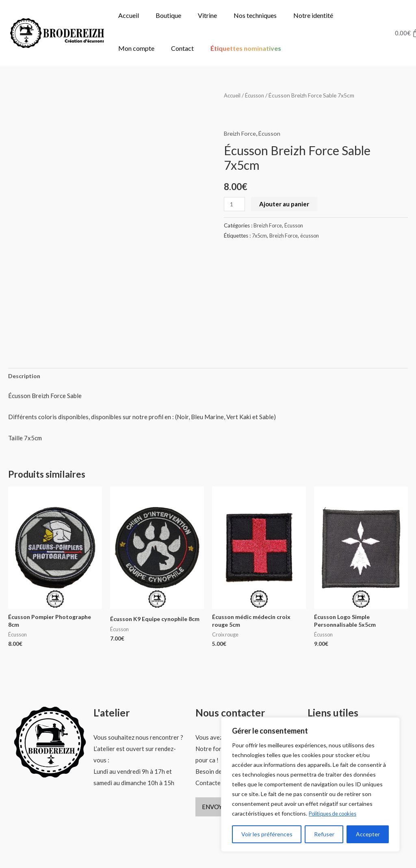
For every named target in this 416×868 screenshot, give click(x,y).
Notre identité (313, 15)
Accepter (368, 834)
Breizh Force (241, 133)
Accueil (129, 15)
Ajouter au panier (285, 204)
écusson (313, 236)
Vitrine (207, 15)
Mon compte (136, 48)
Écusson (257, 95)
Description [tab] (25, 357)
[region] (310, 785)
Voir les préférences (267, 834)
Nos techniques (255, 15)
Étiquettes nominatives (246, 48)
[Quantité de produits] (235, 204)
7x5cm (260, 236)
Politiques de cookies (336, 814)
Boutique (168, 15)
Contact (182, 48)
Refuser (324, 834)
